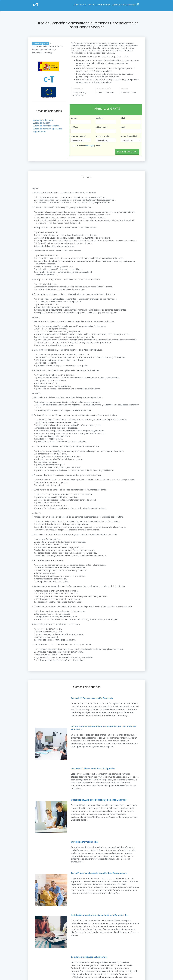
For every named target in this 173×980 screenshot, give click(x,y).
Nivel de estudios (103, 135)
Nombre (74, 118)
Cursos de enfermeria (43, 120)
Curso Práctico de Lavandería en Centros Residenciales (99, 872)
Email (123, 126)
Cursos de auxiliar (41, 123)
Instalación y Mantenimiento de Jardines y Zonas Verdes (100, 914)
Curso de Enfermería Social (85, 841)
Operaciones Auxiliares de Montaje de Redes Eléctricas (99, 799)
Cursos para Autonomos (124, 5)
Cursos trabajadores (40, 44)
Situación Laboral (78, 135)
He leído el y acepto (89, 145)
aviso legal (90, 145)
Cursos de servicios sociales (46, 126)
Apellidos (99, 118)
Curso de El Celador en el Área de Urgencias (93, 767)
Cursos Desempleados (99, 5)
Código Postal (101, 126)
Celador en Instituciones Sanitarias (89, 956)
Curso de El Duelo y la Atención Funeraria (92, 697)
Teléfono (74, 126)
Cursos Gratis (79, 5)
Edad (123, 118)
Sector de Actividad (129, 135)
